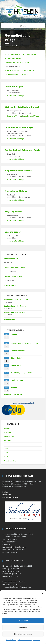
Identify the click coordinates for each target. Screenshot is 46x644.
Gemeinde (7, 432)
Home (7, 46)
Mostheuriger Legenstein (21, 373)
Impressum (37, 640)
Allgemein (7, 428)
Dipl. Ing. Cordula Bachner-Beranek (22, 107)
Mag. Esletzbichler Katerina (19, 170)
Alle (7, 54)
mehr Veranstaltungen (13, 395)
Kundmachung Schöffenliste (15, 306)
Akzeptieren (23, 621)
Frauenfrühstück (18, 351)
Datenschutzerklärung (25, 640)
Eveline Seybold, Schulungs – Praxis (22, 150)
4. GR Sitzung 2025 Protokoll (15, 312)
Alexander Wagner (14, 86)
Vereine (25, 75)
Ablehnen (23, 627)
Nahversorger (28, 71)
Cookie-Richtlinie (11, 640)
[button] (42, 593)
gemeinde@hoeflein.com (16, 547)
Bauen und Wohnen (13, 58)
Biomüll (14, 334)
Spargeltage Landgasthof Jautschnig (26, 343)
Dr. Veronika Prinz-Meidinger (19, 127)
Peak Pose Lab (17, 380)
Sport (6, 457)
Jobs (6, 444)
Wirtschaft (15, 46)
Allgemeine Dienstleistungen (24, 54)
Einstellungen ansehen (23, 634)
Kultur (6, 453)
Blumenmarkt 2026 (11, 259)
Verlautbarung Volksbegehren (16, 300)
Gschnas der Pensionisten (14, 268)
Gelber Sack (16, 365)
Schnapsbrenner (12, 75)
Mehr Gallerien (10, 285)
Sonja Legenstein (13, 211)
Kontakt (5, 492)
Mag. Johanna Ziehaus (16, 191)
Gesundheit (8, 440)
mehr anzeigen (9, 320)
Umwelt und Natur (10, 461)
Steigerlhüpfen (17, 358)
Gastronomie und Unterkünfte (18, 63)
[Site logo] (23, 18)
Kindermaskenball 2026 (13, 277)
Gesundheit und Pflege (16, 96)
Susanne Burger (13, 232)
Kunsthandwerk (12, 71)
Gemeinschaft (9, 436)
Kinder (6, 449)
